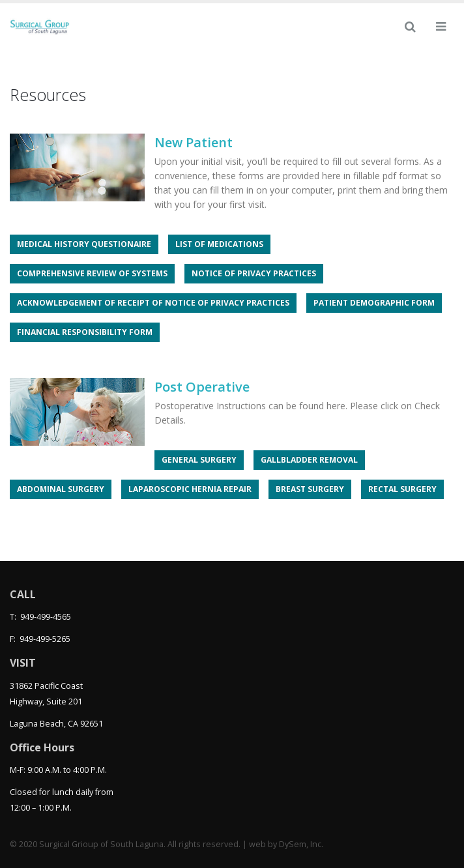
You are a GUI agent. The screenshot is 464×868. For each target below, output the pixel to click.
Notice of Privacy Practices (254, 273)
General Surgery (199, 460)
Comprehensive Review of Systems (92, 273)
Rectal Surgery (402, 489)
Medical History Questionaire (84, 244)
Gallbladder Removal (309, 460)
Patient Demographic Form (374, 303)
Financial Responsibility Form (85, 332)
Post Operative (202, 387)
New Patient (194, 142)
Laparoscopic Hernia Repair (190, 489)
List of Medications (219, 244)
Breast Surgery (310, 489)
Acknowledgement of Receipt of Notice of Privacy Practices (153, 303)
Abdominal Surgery (61, 489)
